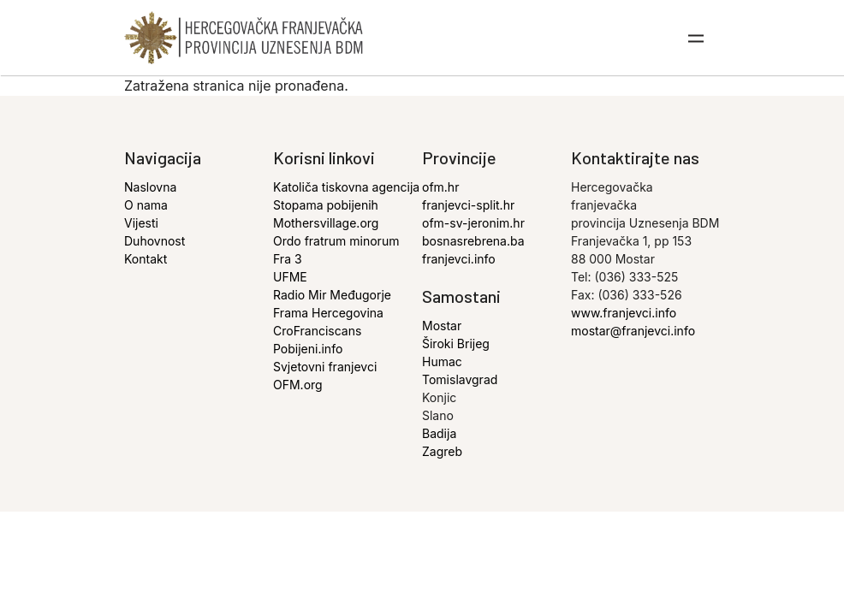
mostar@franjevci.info (633, 331)
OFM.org (298, 385)
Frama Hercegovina (328, 313)
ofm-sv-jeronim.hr (473, 223)
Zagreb (442, 451)
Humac (442, 361)
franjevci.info (459, 259)
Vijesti (141, 223)
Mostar (442, 326)
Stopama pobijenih (326, 205)
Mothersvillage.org (326, 223)
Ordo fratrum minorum (336, 241)
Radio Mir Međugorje (332, 295)
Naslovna (150, 187)
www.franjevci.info (624, 313)
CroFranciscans (317, 331)
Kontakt (146, 259)
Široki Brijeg (456, 344)
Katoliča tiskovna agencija (346, 187)
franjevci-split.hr (468, 205)
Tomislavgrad (460, 379)
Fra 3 (288, 259)
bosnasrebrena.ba (473, 241)
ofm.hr (440, 187)
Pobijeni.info (308, 349)
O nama (146, 205)
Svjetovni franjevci (325, 367)
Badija (439, 433)
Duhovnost (155, 241)
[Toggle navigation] (697, 38)
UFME (290, 277)
